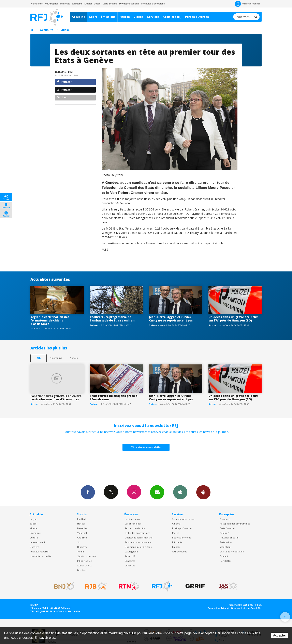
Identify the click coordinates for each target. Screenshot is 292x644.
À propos (224, 519)
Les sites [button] (37, 4)
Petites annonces (181, 538)
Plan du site (74, 611)
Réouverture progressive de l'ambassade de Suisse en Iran (112, 319)
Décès (97, 4)
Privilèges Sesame (182, 528)
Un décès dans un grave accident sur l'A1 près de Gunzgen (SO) (233, 319)
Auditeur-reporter (247, 4)
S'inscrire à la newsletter (146, 447)
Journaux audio (38, 542)
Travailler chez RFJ (229, 538)
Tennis (81, 552)
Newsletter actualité (41, 556)
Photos (125, 17)
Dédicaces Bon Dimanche (139, 538)
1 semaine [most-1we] (56, 358)
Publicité (224, 533)
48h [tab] (39, 358)
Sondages (130, 561)
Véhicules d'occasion (183, 519)
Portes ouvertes (197, 17)
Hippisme (82, 547)
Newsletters (157, 492)
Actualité (79, 17)
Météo (176, 533)
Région (34, 519)
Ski (79, 542)
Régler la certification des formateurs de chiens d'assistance (50, 320)
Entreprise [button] (52, 4)
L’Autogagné (131, 552)
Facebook (88, 492)
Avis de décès (179, 552)
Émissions (108, 17)
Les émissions (132, 519)
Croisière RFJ (172, 17)
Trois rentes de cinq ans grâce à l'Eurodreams (114, 397)
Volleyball (82, 533)
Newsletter (225, 561)
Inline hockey (84, 561)
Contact (224, 556)
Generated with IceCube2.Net (246, 608)
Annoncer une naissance (138, 542)
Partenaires (226, 542)
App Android (203, 492)
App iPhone (180, 492)
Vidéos (138, 17)
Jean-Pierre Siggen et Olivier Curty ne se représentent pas (171, 319)
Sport (93, 17)
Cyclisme (82, 538)
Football (82, 519)
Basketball (83, 528)
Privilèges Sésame (129, 4)
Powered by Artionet (218, 608)
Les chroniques (133, 524)
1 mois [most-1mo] (74, 358)
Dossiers (34, 547)
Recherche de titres (136, 528)
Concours (130, 566)
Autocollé (130, 556)
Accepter (280, 635)
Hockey (81, 524)
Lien (62, 97)
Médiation (225, 547)
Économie (35, 533)
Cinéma (176, 524)
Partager (64, 82)
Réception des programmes (235, 524)
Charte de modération (232, 552)
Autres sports (84, 566)
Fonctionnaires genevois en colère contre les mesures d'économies (56, 398)
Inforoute (65, 4)
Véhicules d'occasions (153, 4)
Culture (34, 538)
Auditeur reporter (40, 552)
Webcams (77, 4)
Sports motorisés (86, 556)
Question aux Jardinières (138, 547)
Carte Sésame (110, 4)
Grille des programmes (137, 533)
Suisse (65, 30)
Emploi (88, 4)
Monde (34, 528)
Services (153, 17)
